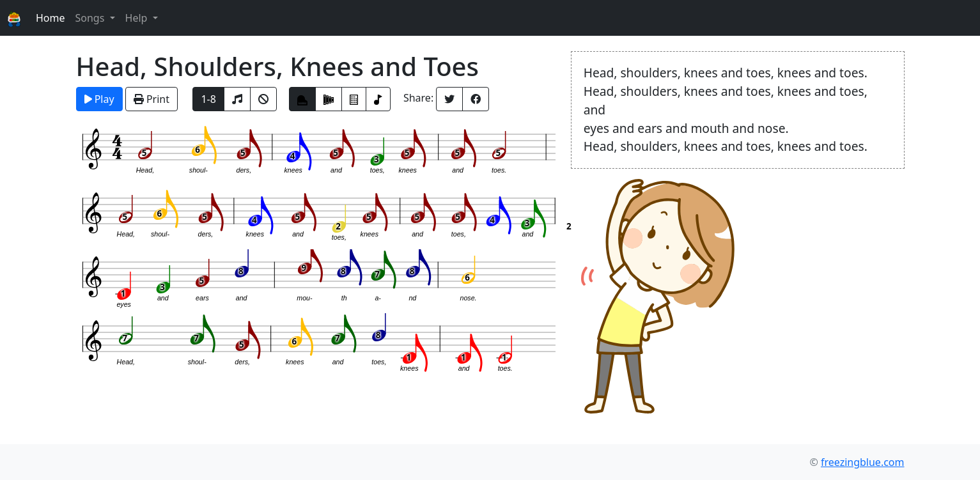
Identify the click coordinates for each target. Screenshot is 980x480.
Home (51, 18)
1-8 (208, 99)
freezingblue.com (863, 462)
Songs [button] (91, 18)
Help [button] (138, 18)
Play (99, 99)
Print (152, 99)
